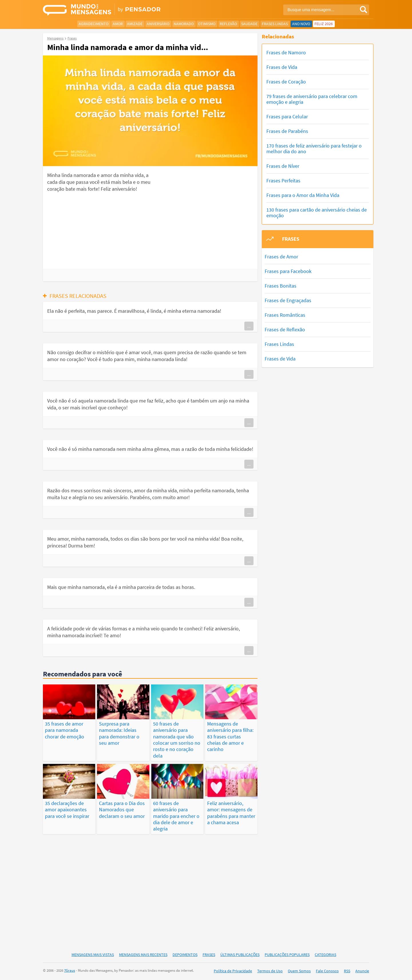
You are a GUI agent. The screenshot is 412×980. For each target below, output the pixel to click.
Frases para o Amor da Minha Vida (303, 195)
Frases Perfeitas (283, 181)
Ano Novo (301, 24)
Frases (209, 955)
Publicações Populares (287, 955)
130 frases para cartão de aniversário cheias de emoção (317, 213)
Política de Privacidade (233, 971)
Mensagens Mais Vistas (93, 955)
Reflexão (228, 24)
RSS (347, 971)
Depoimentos (185, 955)
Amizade (135, 24)
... (249, 326)
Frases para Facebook (288, 271)
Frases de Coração (286, 82)
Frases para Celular (287, 116)
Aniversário (158, 24)
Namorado (184, 24)
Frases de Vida (282, 67)
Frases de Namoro (286, 52)
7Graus (70, 970)
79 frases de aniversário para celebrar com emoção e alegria (312, 99)
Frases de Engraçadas (288, 300)
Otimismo (207, 24)
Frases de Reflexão (285, 329)
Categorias (325, 955)
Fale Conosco (327, 971)
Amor (118, 24)
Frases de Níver (283, 166)
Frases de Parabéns (287, 131)
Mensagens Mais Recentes (143, 955)
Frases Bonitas (281, 286)
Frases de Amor (281, 257)
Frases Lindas (275, 24)
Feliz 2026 (324, 24)
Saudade (249, 24)
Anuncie (362, 971)
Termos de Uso (270, 971)
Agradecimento (94, 24)
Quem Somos (299, 971)
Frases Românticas (285, 315)
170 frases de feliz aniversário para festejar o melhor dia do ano (314, 149)
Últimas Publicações (240, 955)
